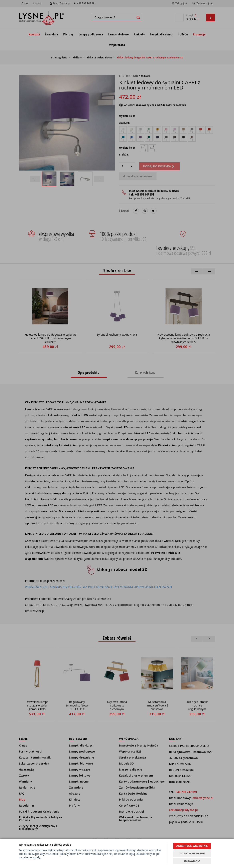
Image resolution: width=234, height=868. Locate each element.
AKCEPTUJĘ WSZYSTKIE (192, 846)
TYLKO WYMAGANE (192, 853)
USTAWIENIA (192, 861)
